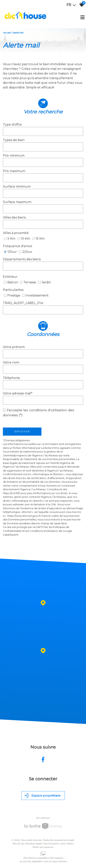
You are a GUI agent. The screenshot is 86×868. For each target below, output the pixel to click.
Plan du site (18, 844)
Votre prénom (14, 347)
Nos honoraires (51, 844)
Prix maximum (14, 171)
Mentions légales (34, 844)
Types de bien (14, 140)
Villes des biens (14, 217)
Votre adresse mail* (18, 393)
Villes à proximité (16, 233)
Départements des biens (22, 259)
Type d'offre (12, 125)
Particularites (13, 290)
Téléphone (11, 378)
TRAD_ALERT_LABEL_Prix (23, 303)
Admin (70, 844)
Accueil (7, 33)
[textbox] (43, 131)
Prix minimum (14, 156)
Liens (63, 844)
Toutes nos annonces (43, 847)
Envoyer (22, 431)
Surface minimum (17, 186)
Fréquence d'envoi (17, 246)
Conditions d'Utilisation (44, 531)
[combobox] (43, 131)
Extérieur (10, 277)
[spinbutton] (43, 162)
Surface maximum (17, 202)
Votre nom (11, 362)
